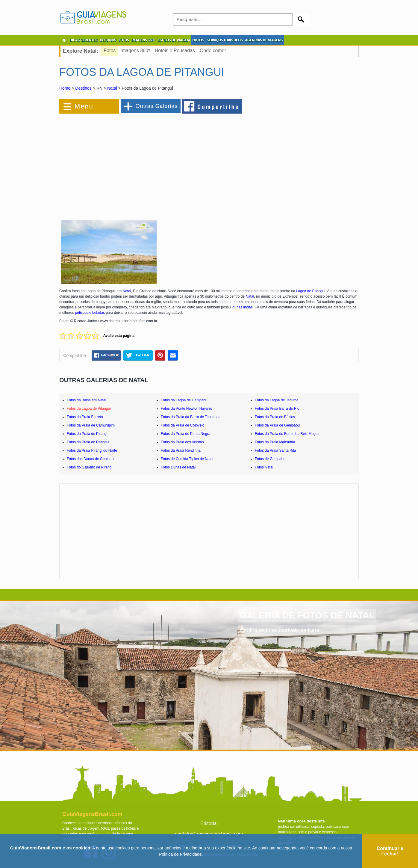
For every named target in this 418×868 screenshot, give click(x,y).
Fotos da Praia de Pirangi (87, 434)
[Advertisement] (125, 163)
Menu (84, 106)
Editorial (209, 823)
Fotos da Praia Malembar (275, 442)
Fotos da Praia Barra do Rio (277, 409)
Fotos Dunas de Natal (178, 467)
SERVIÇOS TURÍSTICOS (225, 40)
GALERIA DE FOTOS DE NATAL (307, 615)
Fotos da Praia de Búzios (275, 417)
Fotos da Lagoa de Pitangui (89, 409)
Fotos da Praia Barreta (85, 417)
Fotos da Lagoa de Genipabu (184, 400)
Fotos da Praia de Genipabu (277, 425)
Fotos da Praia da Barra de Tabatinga (191, 417)
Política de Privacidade (180, 854)
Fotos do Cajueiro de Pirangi (90, 467)
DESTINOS (108, 40)
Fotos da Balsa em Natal (86, 400)
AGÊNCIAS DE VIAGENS (264, 40)
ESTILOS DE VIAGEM (174, 40)
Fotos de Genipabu (270, 459)
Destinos (83, 88)
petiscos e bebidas (90, 313)
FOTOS (124, 40)
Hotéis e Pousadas (175, 51)
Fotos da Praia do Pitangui (88, 442)
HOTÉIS (198, 40)
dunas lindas (242, 307)
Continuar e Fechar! (390, 851)
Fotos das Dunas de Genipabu (91, 459)
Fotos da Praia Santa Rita (275, 450)
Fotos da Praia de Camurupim (91, 425)
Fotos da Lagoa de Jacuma (277, 400)
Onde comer (213, 51)
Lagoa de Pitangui (311, 291)
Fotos (110, 51)
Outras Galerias (156, 106)
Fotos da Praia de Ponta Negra (185, 434)
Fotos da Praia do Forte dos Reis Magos (287, 434)
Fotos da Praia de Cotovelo (183, 425)
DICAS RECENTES (83, 40)
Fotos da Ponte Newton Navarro (186, 409)
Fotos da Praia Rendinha (181, 450)
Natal (112, 88)
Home (65, 88)
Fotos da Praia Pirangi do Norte (92, 450)
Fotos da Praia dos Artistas (182, 442)
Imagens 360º (135, 51)
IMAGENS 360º (143, 40)
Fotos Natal (264, 467)
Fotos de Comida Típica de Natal (187, 459)
